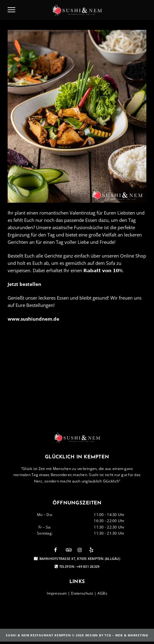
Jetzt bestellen (24, 284)
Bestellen (58, 343)
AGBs (102, 593)
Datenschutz (82, 593)
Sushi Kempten (88, 343)
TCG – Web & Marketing (126, 635)
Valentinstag (29, 343)
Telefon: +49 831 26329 (77, 567)
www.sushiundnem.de (33, 319)
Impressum (57, 593)
